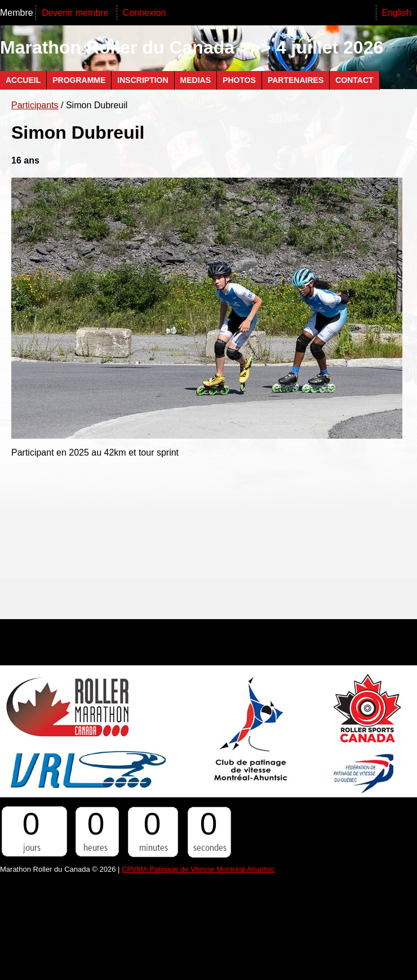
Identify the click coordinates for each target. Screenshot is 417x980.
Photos (239, 80)
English (397, 13)
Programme (79, 80)
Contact (354, 80)
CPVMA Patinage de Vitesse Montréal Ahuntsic (198, 869)
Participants (35, 105)
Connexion (145, 13)
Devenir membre (76, 13)
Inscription (143, 80)
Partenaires (296, 80)
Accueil (23, 80)
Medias (196, 80)
